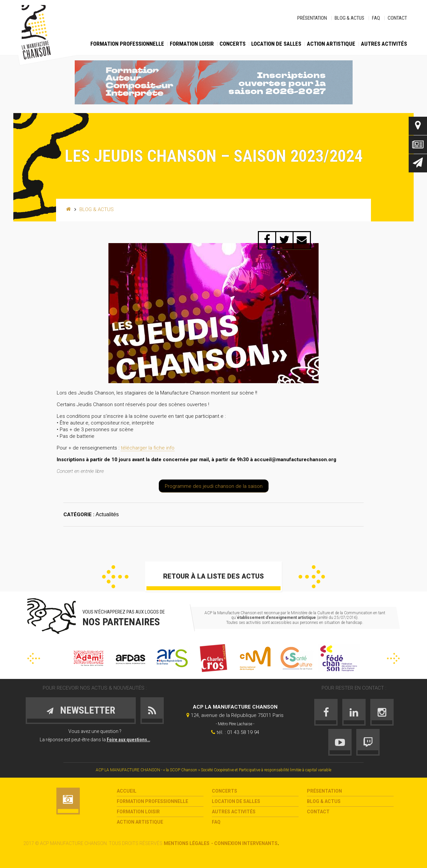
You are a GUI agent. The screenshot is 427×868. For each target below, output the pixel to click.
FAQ (376, 18)
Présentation (312, 18)
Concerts (233, 44)
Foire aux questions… (128, 740)
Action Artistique (331, 44)
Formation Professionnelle (127, 44)
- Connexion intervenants (244, 843)
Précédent (115, 577)
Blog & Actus (349, 18)
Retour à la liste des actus (213, 576)
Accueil (127, 791)
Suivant (312, 577)
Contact (397, 18)
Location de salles (276, 44)
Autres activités (384, 44)
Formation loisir (192, 44)
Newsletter (418, 163)
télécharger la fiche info (148, 448)
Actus (418, 145)
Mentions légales (187, 843)
